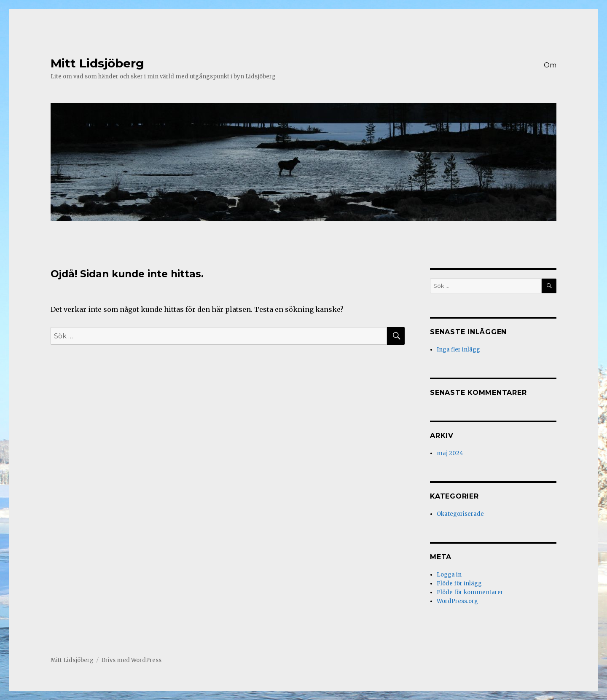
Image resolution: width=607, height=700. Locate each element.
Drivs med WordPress (131, 660)
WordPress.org (457, 601)
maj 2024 (450, 453)
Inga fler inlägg (458, 350)
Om (550, 65)
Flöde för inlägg (459, 583)
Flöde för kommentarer (470, 592)
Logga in (449, 575)
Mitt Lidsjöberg (97, 63)
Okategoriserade (460, 514)
